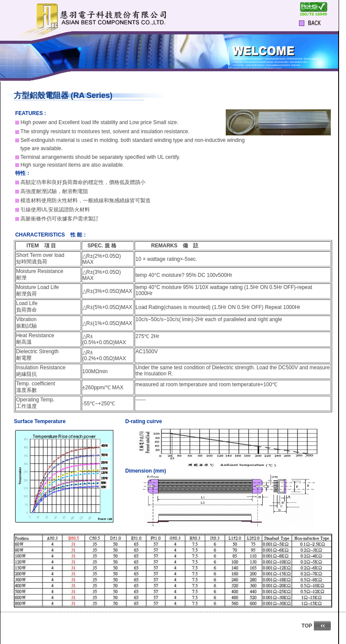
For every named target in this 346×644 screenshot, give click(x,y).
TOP (307, 626)
